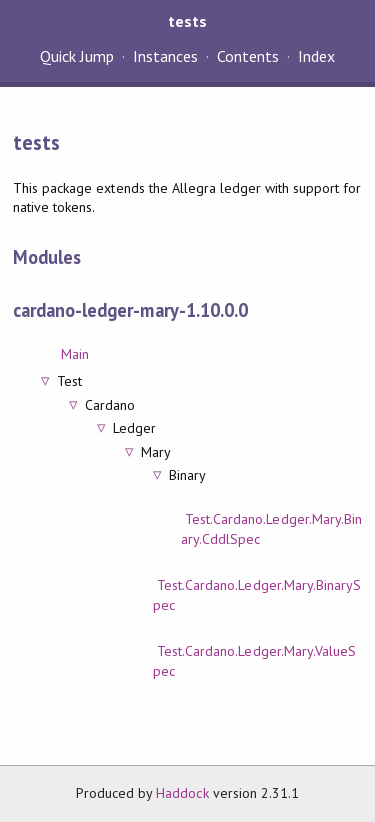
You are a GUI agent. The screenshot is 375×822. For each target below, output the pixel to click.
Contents (248, 56)
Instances (165, 56)
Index (316, 56)
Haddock (182, 793)
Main (75, 354)
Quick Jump (77, 56)
